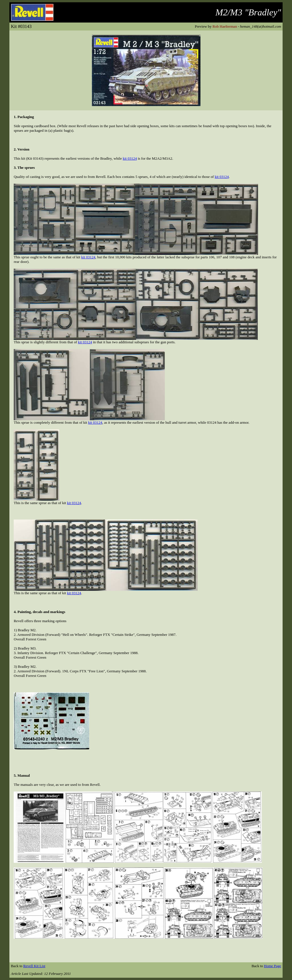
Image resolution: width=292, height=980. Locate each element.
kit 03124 (130, 158)
